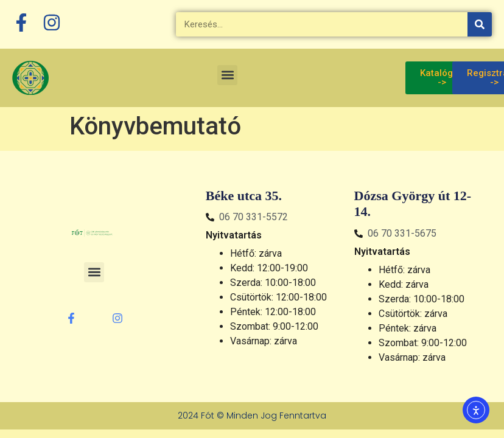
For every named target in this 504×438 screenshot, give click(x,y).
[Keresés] (480, 24)
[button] (227, 75)
